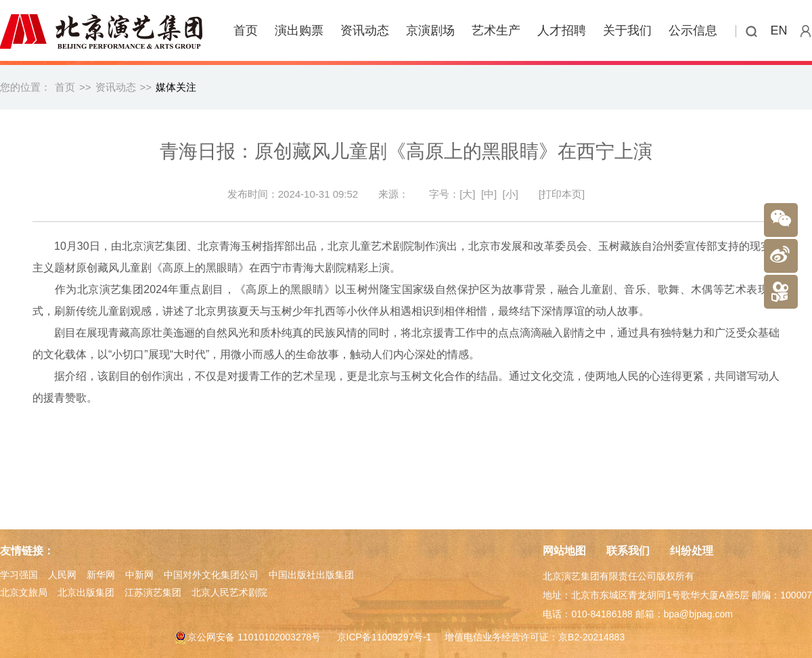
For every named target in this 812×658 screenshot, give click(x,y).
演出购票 (299, 30)
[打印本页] (562, 194)
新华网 (101, 575)
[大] (467, 194)
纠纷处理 (692, 551)
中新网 (139, 575)
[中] (489, 194)
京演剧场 (430, 30)
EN (779, 30)
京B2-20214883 (591, 637)
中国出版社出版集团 (311, 575)
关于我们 (627, 30)
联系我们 (628, 551)
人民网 (62, 575)
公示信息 (693, 30)
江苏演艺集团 (153, 592)
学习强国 (19, 575)
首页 (246, 30)
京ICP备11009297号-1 (384, 637)
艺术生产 (496, 30)
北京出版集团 (86, 592)
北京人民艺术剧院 (229, 592)
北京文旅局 (24, 592)
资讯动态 (365, 30)
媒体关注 (176, 87)
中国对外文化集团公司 (211, 575)
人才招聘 (562, 30)
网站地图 (564, 551)
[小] (511, 194)
